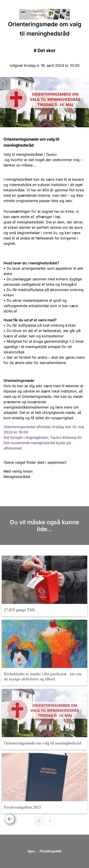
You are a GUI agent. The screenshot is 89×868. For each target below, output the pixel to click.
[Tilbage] (10, 819)
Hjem (31, 851)
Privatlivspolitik (50, 851)
